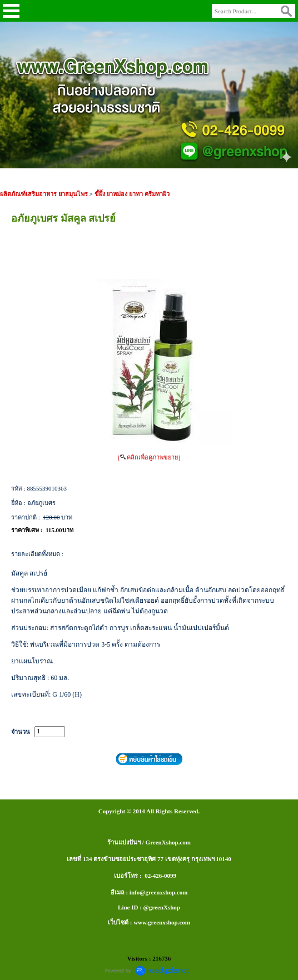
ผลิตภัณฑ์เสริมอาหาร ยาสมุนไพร (44, 194)
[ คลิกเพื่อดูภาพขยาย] (149, 457)
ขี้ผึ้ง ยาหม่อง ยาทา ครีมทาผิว (132, 194)
